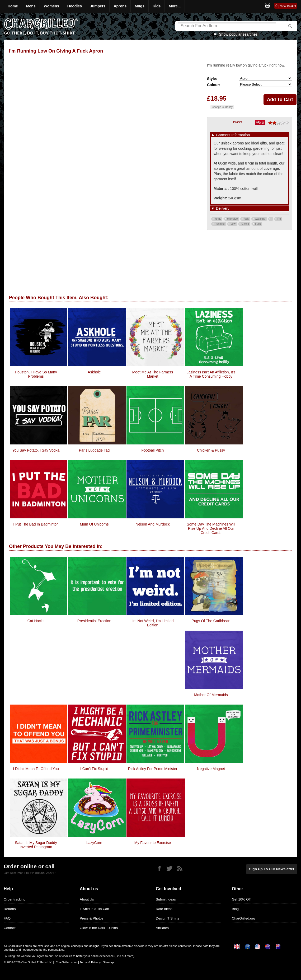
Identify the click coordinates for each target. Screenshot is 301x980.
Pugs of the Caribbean (211, 621)
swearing (260, 219)
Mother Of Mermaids (211, 695)
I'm (279, 219)
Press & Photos (92, 918)
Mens (31, 6)
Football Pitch (153, 450)
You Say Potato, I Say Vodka (36, 450)
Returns (10, 909)
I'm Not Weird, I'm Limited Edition (152, 623)
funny (218, 219)
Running (220, 224)
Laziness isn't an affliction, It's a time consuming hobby (211, 374)
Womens (51, 6)
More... (175, 6)
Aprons (120, 6)
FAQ (7, 918)
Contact (10, 928)
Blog (235, 909)
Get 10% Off (241, 899)
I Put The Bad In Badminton (36, 524)
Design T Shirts (167, 918)
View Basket (288, 6)
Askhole (94, 372)
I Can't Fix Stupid (94, 769)
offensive (232, 219)
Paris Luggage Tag (94, 450)
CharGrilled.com (66, 962)
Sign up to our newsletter (273, 869)
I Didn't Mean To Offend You (36, 769)
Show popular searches (238, 34)
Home (13, 6)
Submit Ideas (166, 899)
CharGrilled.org (243, 918)
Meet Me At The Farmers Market (153, 374)
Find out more (124, 956)
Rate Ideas (164, 909)
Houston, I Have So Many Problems (36, 374)
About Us (87, 899)
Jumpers (98, 6)
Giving (245, 224)
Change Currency (222, 107)
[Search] (227, 26)
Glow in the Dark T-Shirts (99, 928)
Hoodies (75, 6)
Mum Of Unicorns (94, 524)
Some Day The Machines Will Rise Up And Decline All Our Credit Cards (211, 528)
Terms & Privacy (90, 962)
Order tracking (15, 899)
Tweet (237, 122)
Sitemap (108, 962)
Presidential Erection (94, 621)
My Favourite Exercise (153, 843)
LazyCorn (94, 843)
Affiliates (162, 928)
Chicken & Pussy (211, 450)
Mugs (140, 6)
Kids (157, 6)
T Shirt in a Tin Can (94, 909)
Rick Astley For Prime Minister (153, 769)
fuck (246, 219)
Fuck (258, 224)
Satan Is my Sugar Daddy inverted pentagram (36, 845)
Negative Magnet (211, 769)
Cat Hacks (36, 621)
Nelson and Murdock (152, 524)
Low (233, 224)
